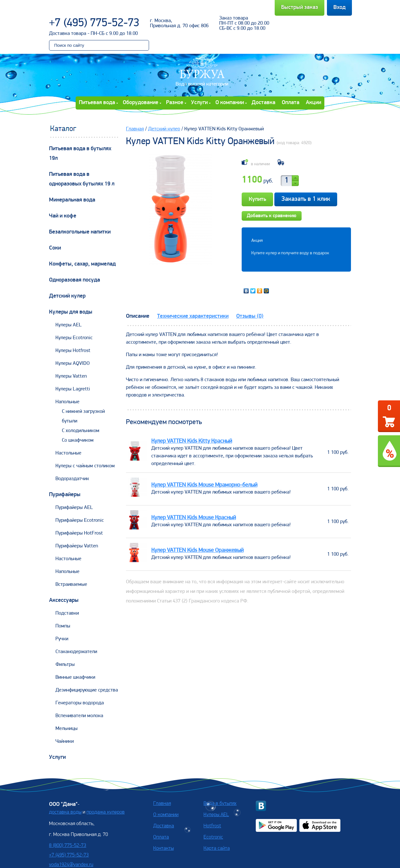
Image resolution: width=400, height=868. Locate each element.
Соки (55, 248)
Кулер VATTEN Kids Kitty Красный (192, 441)
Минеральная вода (72, 200)
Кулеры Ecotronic (74, 338)
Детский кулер (67, 296)
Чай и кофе (63, 216)
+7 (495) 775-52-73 (94, 23)
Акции (313, 103)
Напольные (67, 402)
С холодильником (81, 431)
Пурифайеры (65, 495)
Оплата (291, 103)
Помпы (63, 626)
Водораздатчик (72, 479)
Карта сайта (217, 848)
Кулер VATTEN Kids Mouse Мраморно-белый (204, 485)
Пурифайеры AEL (74, 508)
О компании (230, 103)
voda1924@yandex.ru (71, 865)
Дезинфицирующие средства (87, 690)
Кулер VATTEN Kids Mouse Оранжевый (197, 550)
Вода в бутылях (220, 804)
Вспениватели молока (79, 716)
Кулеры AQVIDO (73, 364)
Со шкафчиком (78, 440)
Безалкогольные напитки (80, 232)
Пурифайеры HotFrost (79, 533)
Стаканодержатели (76, 652)
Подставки (67, 613)
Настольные (68, 453)
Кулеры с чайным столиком (85, 466)
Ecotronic (213, 837)
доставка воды (65, 812)
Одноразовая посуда (75, 280)
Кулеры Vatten (71, 376)
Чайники (65, 741)
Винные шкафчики (75, 677)
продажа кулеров (106, 812)
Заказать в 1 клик (306, 199)
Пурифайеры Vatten (77, 546)
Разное (175, 103)
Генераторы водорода (80, 703)
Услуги (199, 103)
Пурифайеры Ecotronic (80, 520)
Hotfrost (212, 826)
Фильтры (65, 665)
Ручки (62, 639)
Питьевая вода (97, 103)
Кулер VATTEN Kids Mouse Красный (194, 518)
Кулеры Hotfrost (73, 351)
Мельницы (67, 729)
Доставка (263, 103)
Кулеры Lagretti (73, 389)
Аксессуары (64, 600)
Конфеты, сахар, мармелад (82, 264)
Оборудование (141, 103)
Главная (135, 129)
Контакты (163, 848)
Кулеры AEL (69, 325)
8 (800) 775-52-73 (68, 846)
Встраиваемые (71, 585)
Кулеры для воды (71, 312)
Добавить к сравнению (272, 216)
